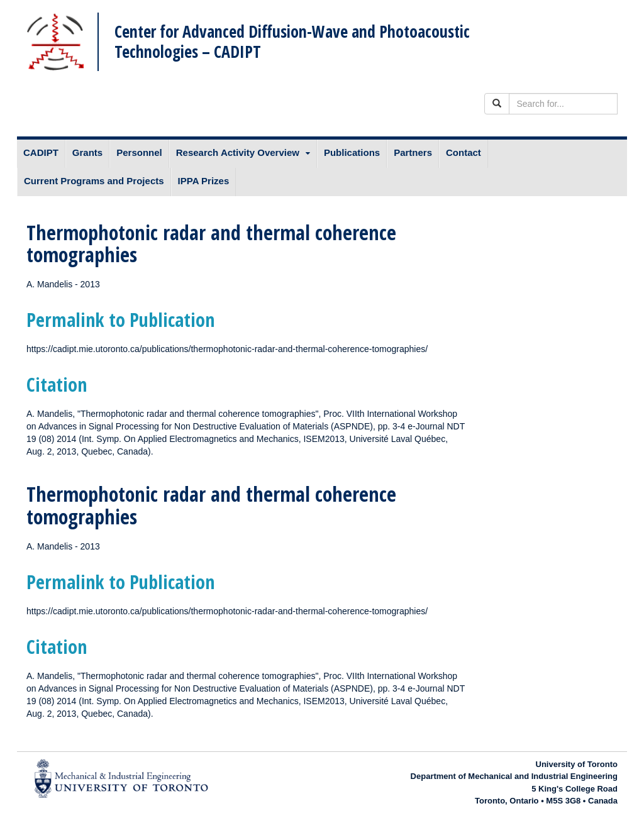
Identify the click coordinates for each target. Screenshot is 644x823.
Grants (87, 152)
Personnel (139, 152)
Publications (352, 152)
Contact (464, 152)
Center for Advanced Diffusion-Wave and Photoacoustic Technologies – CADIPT (292, 41)
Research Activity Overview (238, 152)
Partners (413, 152)
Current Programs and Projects (94, 181)
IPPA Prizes (204, 181)
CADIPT (41, 152)
